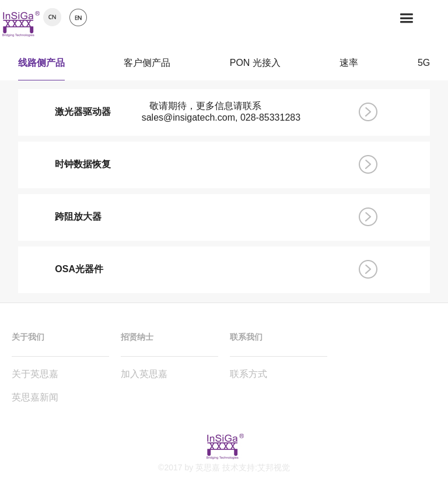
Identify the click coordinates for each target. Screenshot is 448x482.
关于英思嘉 (35, 374)
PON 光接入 (255, 65)
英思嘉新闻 (35, 397)
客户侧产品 (147, 65)
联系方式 (249, 374)
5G (424, 65)
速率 (349, 65)
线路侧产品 (41, 65)
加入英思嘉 (144, 374)
